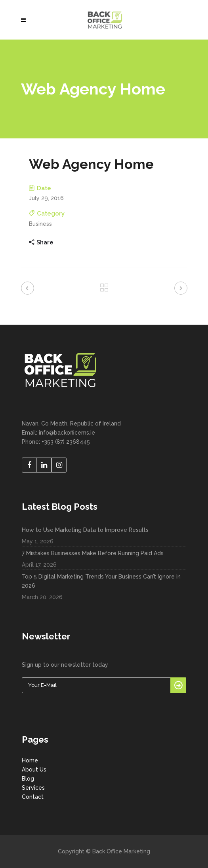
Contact (33, 797)
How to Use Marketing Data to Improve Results (85, 530)
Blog (28, 779)
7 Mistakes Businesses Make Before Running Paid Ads (93, 553)
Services (33, 788)
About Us (34, 770)
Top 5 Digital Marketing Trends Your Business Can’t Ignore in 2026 (101, 581)
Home (30, 760)
